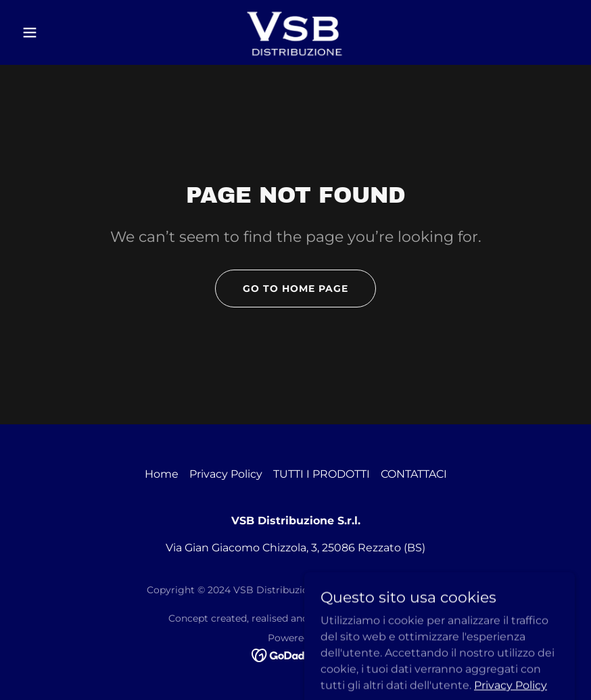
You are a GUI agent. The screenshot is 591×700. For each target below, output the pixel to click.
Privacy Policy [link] (226, 474)
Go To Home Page (295, 289)
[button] (58, 32)
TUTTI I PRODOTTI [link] (322, 474)
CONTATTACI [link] (414, 474)
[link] (295, 32)
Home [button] (162, 474)
